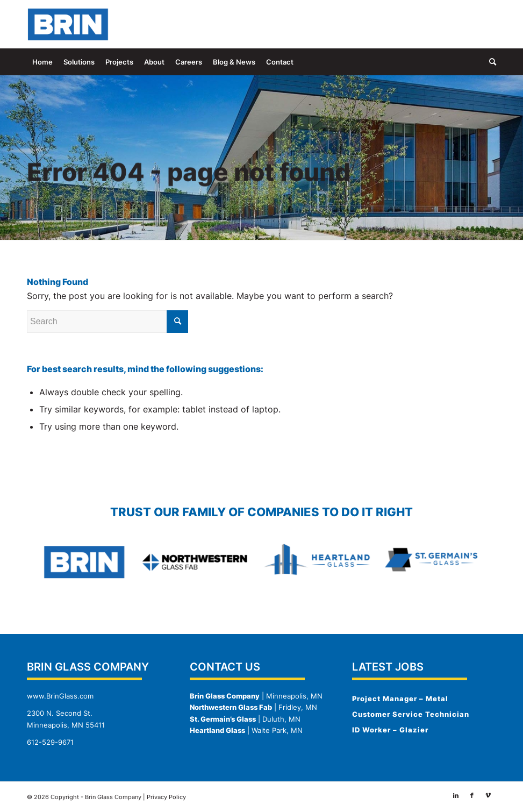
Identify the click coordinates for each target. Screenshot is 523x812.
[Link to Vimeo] (488, 24)
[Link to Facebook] (472, 24)
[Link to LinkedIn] (456, 24)
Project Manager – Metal (400, 699)
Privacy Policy (166, 797)
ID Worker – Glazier (390, 730)
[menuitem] (42, 62)
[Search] (490, 62)
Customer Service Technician (411, 714)
